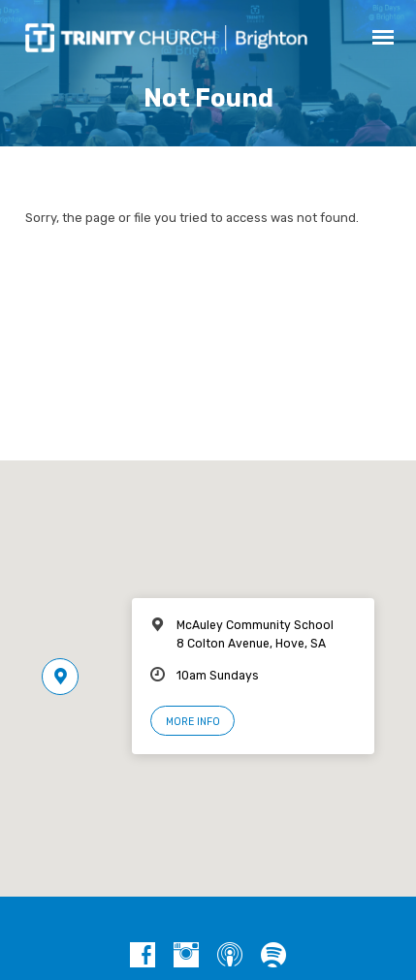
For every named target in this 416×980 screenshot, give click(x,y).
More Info (193, 722)
